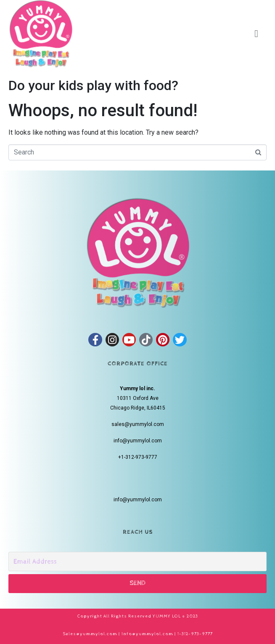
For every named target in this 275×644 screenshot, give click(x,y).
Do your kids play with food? (93, 85)
